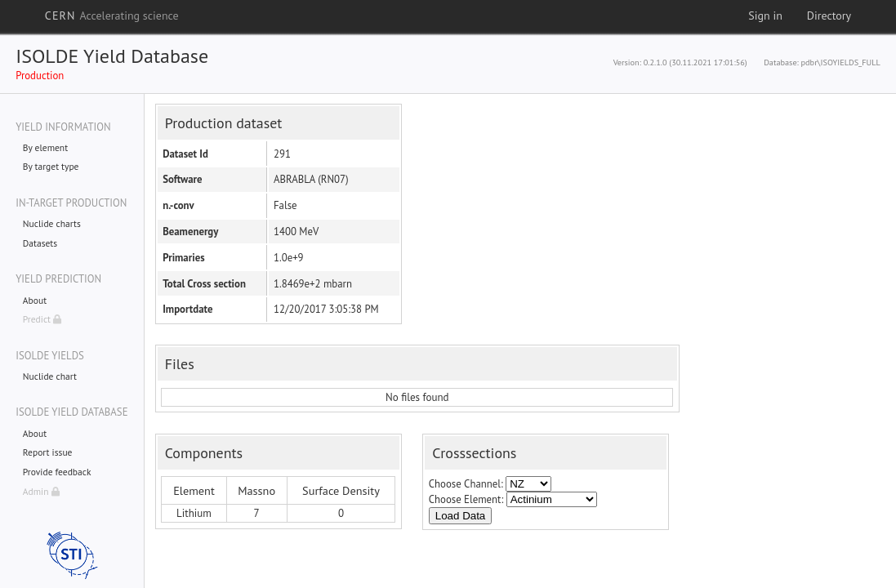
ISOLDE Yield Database (112, 56)
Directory (829, 16)
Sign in (765, 16)
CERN (112, 16)
